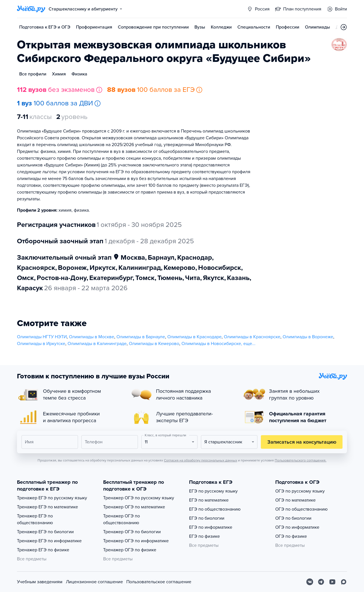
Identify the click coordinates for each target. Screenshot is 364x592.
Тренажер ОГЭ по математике (134, 507)
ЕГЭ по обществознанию (215, 509)
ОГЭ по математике (295, 500)
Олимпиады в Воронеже (308, 337)
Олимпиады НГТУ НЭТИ (42, 337)
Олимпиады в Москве (92, 337)
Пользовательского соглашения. (301, 460)
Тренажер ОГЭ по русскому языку (139, 498)
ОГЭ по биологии (293, 518)
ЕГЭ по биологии (207, 518)
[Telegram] (321, 582)
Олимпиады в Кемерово (154, 344)
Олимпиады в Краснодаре (194, 337)
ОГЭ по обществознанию (301, 509)
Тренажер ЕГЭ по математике (47, 507)
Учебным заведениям (40, 582)
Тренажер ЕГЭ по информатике (49, 541)
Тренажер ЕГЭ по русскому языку (52, 498)
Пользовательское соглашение (159, 582)
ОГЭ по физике (291, 536)
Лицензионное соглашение (94, 582)
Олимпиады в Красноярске (252, 337)
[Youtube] (332, 582)
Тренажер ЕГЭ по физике (43, 550)
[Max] (344, 582)
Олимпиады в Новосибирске (211, 344)
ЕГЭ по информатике (211, 527)
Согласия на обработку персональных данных (201, 460)
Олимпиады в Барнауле (141, 337)
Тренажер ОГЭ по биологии (132, 532)
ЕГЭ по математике (209, 500)
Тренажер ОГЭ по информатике (136, 541)
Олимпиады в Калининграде (97, 344)
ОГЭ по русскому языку (300, 491)
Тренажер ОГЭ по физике (130, 550)
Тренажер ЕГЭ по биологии (45, 532)
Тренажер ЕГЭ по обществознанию (35, 519)
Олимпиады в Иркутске (41, 344)
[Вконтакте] (310, 582)
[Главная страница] (31, 9)
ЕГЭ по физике (204, 536)
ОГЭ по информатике (297, 527)
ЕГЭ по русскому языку (213, 491)
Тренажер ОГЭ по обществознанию (122, 519)
